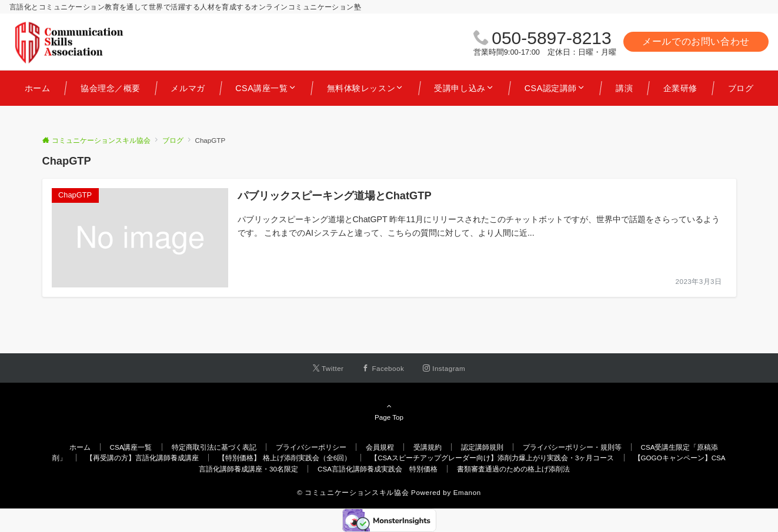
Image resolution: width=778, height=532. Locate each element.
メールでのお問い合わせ (696, 41)
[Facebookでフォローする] (383, 368)
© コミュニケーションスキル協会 (353, 492)
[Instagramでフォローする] (444, 368)
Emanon (467, 492)
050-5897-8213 (552, 38)
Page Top (389, 411)
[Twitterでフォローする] (328, 368)
